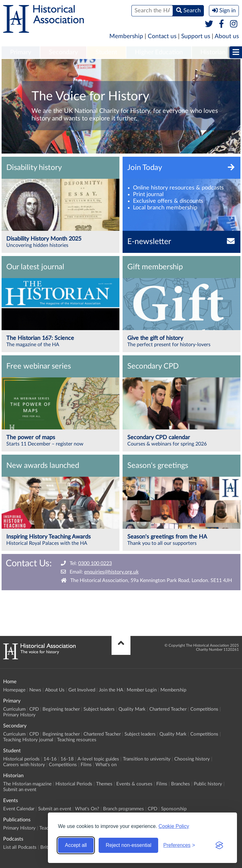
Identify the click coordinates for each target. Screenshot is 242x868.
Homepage (14, 690)
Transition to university (147, 759)
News (35, 690)
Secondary (63, 52)
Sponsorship (174, 809)
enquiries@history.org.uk (111, 572)
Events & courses (134, 784)
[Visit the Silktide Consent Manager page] (219, 845)
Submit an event (20, 790)
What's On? (87, 809)
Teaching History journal (28, 740)
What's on (106, 765)
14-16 (50, 759)
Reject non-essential (128, 845)
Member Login (142, 690)
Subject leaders (99, 709)
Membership (126, 36)
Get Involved (82, 690)
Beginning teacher (61, 709)
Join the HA (111, 690)
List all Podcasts (20, 847)
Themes (104, 784)
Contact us (162, 36)
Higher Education (159, 52)
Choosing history (192, 759)
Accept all (76, 845)
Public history (208, 784)
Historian (213, 52)
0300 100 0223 (95, 563)
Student (106, 52)
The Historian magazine (27, 784)
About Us (55, 690)
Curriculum (14, 709)
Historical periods (21, 759)
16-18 (67, 759)
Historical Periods (74, 784)
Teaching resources (77, 740)
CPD (34, 709)
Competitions (204, 709)
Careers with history (24, 765)
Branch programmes (124, 809)
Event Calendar (19, 809)
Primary (21, 52)
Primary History (19, 715)
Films (86, 765)
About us (227, 36)
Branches (181, 784)
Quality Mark (132, 709)
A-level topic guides (98, 759)
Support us (196, 36)
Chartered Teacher (168, 709)
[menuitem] (21, 53)
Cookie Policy (174, 826)
